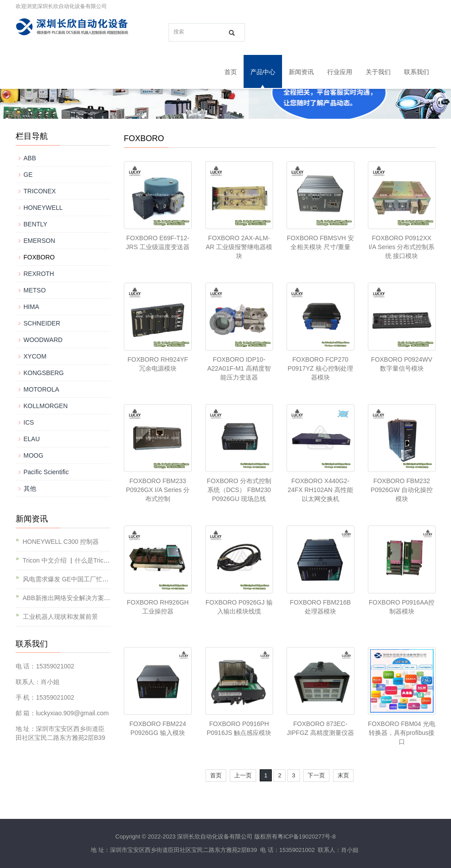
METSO (35, 290)
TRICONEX (40, 191)
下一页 (316, 775)
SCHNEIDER (42, 323)
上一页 (243, 775)
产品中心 (263, 72)
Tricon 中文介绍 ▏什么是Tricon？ (70, 560)
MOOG (34, 455)
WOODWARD (43, 340)
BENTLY (36, 224)
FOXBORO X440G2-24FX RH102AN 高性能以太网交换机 (320, 490)
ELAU (32, 439)
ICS (29, 422)
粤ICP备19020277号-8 (307, 837)
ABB (30, 158)
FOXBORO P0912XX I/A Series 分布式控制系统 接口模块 (402, 247)
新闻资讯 (301, 72)
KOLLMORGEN (46, 406)
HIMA (32, 307)
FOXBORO (39, 257)
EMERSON (40, 241)
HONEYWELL (43, 208)
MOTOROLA (42, 389)
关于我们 (378, 72)
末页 (343, 775)
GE (28, 175)
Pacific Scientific (46, 472)
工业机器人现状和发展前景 (60, 617)
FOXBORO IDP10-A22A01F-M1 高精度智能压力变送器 (239, 368)
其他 (30, 488)
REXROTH (39, 274)
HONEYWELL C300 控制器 (61, 542)
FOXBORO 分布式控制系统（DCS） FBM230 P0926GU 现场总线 (239, 490)
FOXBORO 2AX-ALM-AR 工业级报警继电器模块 (239, 247)
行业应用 (340, 72)
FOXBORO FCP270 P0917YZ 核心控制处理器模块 (320, 368)
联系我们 (417, 72)
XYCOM (35, 356)
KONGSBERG (44, 373)
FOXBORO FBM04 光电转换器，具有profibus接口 (402, 733)
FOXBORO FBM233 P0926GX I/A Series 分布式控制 (158, 490)
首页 (231, 72)
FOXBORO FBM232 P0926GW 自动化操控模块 (401, 490)
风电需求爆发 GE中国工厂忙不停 (69, 579)
